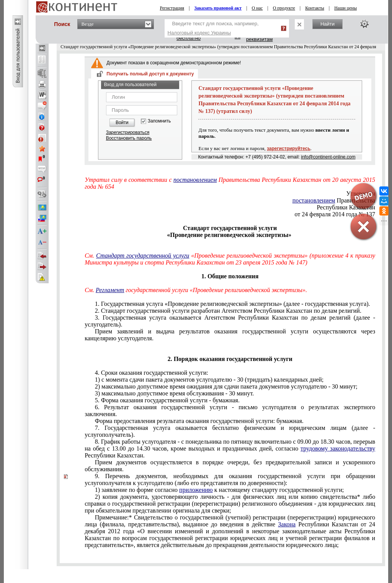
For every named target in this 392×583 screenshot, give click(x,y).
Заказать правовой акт (218, 8)
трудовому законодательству (338, 448)
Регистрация (172, 8)
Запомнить (159, 121)
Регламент (110, 290)
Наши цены (345, 8)
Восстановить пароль (129, 138)
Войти (122, 122)
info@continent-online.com (328, 157)
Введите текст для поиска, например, (213, 28)
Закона (287, 524)
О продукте (284, 8)
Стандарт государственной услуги (143, 256)
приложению (196, 490)
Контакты (315, 8)
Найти (327, 24)
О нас (257, 8)
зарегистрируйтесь (289, 149)
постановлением (195, 180)
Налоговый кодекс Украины (199, 33)
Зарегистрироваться (128, 132)
